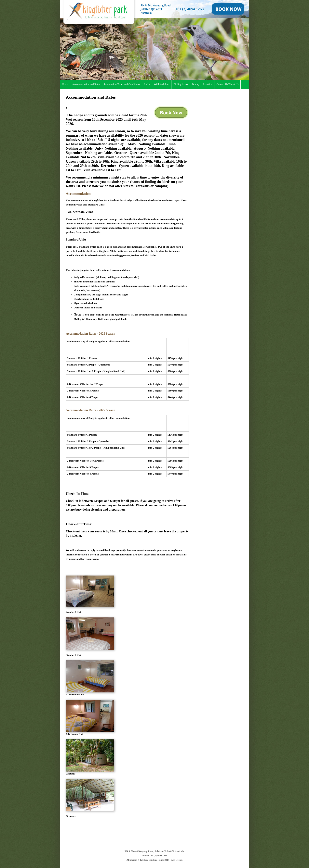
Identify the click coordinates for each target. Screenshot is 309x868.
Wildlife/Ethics (162, 84)
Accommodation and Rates (86, 84)
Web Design (177, 860)
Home (65, 84)
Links (147, 84)
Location (208, 84)
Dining (195, 84)
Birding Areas (181, 84)
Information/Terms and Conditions (122, 84)
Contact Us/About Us (227, 84)
